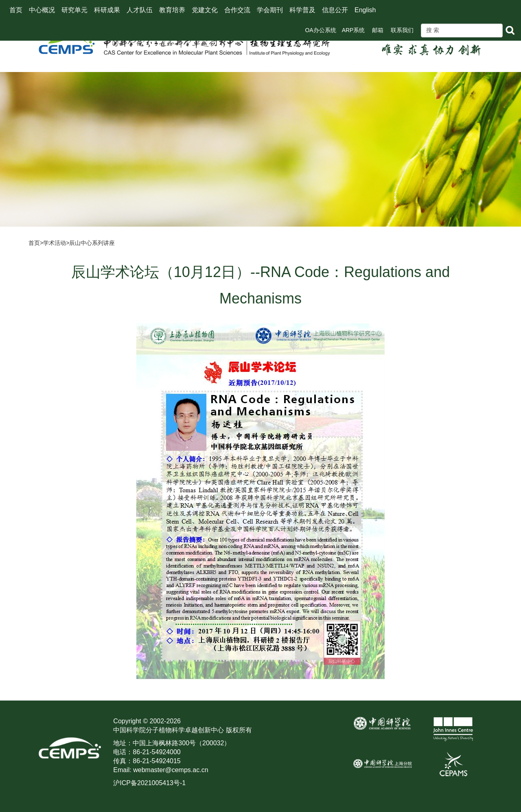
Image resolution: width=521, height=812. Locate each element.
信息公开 (335, 10)
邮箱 (378, 30)
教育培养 (172, 10)
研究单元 (74, 10)
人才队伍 (140, 10)
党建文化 (205, 10)
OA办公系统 (320, 30)
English (365, 10)
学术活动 (55, 243)
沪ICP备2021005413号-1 (149, 783)
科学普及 (302, 10)
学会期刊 (270, 10)
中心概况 (42, 10)
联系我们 (402, 30)
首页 (16, 10)
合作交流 (237, 10)
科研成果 (107, 10)
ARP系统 (354, 30)
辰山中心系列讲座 (92, 243)
